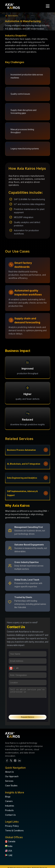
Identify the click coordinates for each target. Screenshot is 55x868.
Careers (9, 801)
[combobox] (12, 668)
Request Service (28, 717)
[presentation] (28, 705)
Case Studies (11, 786)
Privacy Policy (12, 826)
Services (9, 781)
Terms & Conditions (14, 831)
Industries (10, 806)
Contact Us (10, 815)
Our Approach (12, 776)
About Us (9, 772)
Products (9, 810)
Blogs (8, 797)
